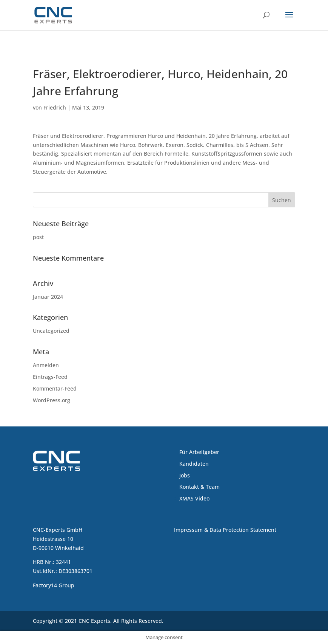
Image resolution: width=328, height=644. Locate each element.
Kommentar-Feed (55, 388)
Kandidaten (194, 464)
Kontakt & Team (199, 487)
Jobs (185, 475)
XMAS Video (194, 498)
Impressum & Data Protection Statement (225, 530)
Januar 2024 (48, 297)
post (38, 237)
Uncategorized (51, 331)
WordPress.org (52, 400)
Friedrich (55, 107)
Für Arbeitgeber (199, 452)
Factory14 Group (54, 585)
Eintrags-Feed (50, 377)
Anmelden (46, 365)
